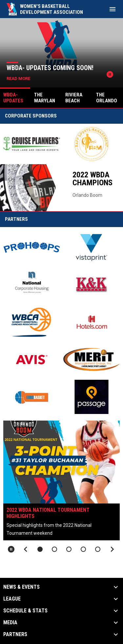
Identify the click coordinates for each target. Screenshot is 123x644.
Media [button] (10, 623)
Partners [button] (15, 634)
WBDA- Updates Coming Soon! (50, 68)
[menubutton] (113, 9)
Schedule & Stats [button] (25, 611)
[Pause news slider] (110, 74)
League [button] (12, 599)
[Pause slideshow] (11, 549)
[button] (40, 549)
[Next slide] (112, 549)
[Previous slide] (26, 549)
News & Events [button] (21, 587)
